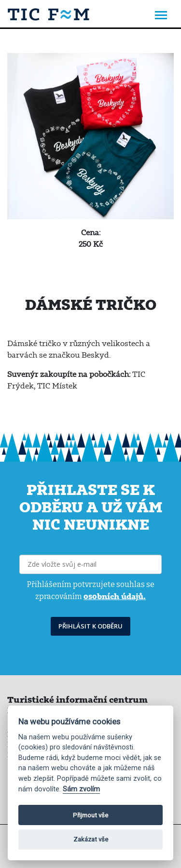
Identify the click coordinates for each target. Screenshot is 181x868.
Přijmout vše (90, 815)
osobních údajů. (115, 596)
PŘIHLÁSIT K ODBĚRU (90, 626)
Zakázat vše (91, 839)
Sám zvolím (81, 789)
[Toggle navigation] (161, 16)
